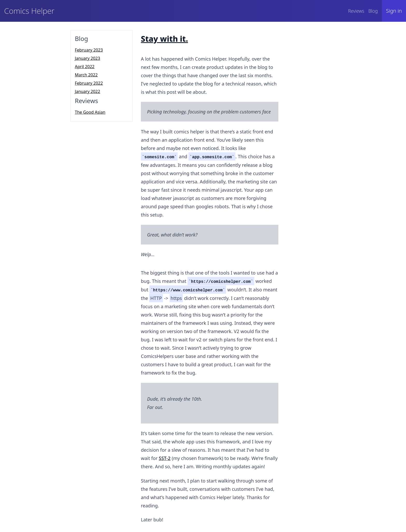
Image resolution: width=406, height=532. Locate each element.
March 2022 (86, 75)
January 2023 (88, 58)
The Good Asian (90, 112)
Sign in (394, 11)
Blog (373, 11)
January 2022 (88, 91)
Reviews (356, 11)
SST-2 (165, 458)
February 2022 (89, 83)
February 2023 (89, 50)
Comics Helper (29, 11)
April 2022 (85, 67)
